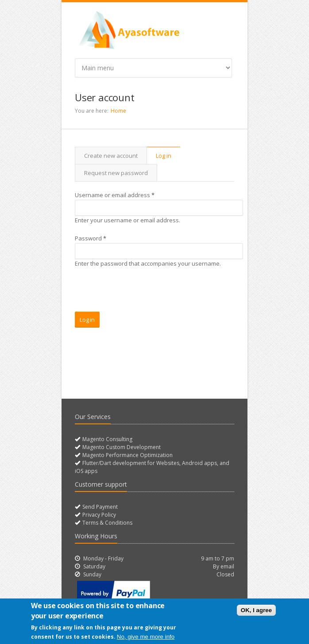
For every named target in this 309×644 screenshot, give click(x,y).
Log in (168, 156)
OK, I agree (256, 610)
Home (118, 111)
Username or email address (115, 195)
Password (91, 238)
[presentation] (142, 294)
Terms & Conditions (107, 523)
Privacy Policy (98, 515)
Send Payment (99, 507)
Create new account (111, 156)
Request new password (116, 173)
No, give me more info (146, 637)
